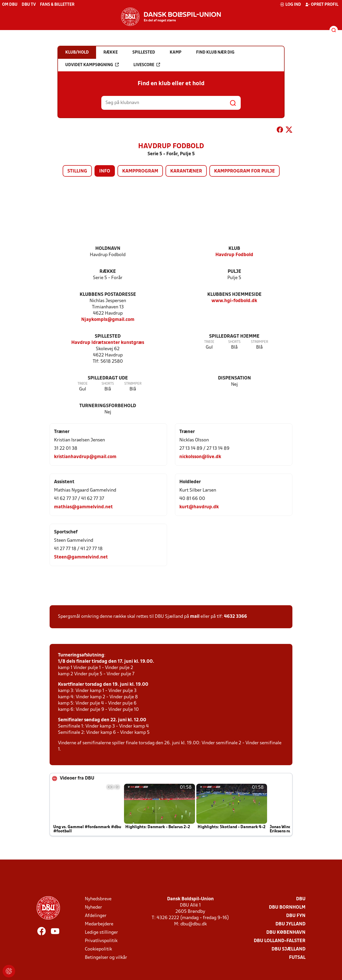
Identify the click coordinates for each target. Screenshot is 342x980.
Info (105, 171)
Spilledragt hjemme (234, 336)
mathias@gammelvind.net (83, 507)
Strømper (260, 342)
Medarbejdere (99, 924)
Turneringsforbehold (108, 406)
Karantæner (186, 171)
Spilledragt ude (108, 378)
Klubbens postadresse (108, 295)
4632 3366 (235, 617)
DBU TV (29, 5)
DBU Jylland (290, 924)
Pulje (234, 272)
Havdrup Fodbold (234, 255)
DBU (301, 899)
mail (195, 617)
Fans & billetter (57, 5)
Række (108, 272)
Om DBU (10, 5)
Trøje (209, 342)
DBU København (286, 933)
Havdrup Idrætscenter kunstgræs (108, 343)
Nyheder (93, 907)
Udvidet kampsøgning (92, 65)
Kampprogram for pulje (244, 171)
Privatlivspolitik (101, 941)
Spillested (108, 336)
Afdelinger (96, 916)
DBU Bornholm (287, 907)
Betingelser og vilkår (106, 958)
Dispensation (234, 378)
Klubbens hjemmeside (234, 295)
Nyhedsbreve (98, 899)
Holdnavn (108, 249)
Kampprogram (140, 171)
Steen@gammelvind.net (81, 557)
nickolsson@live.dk (200, 457)
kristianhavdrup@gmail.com (85, 457)
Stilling (77, 171)
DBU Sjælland (288, 949)
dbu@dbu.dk (194, 924)
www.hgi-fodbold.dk (234, 301)
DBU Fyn (296, 916)
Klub (234, 249)
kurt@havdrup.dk (199, 507)
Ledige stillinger (101, 933)
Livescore (147, 65)
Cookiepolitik (98, 949)
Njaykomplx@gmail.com (108, 320)
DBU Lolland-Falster (280, 941)
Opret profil (322, 4)
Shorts (234, 342)
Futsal (297, 958)
